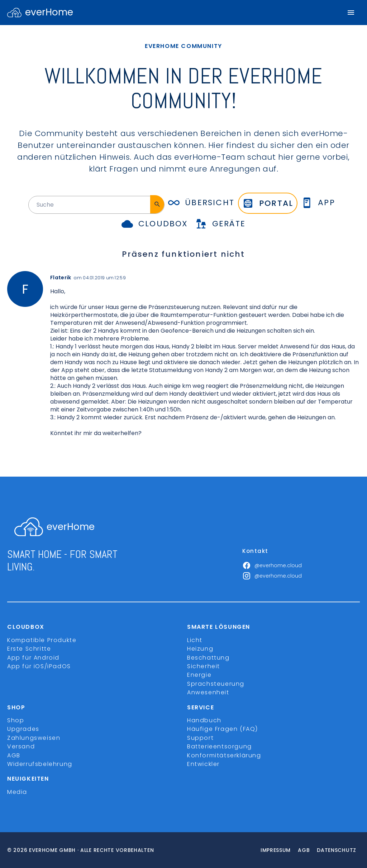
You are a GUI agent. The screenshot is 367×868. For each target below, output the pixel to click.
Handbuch (204, 720)
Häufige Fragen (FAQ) (223, 729)
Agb (304, 850)
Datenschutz (337, 850)
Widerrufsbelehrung (40, 764)
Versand (21, 746)
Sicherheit (204, 666)
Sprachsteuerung (216, 684)
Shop (16, 720)
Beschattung (208, 658)
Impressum (276, 850)
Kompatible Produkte (42, 640)
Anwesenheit (208, 692)
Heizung (200, 649)
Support (200, 738)
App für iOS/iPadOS (39, 666)
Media (17, 792)
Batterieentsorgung (220, 746)
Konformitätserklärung (224, 755)
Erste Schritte (29, 649)
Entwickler (203, 764)
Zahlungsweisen (34, 738)
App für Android (33, 658)
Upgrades (23, 729)
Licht (195, 640)
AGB (14, 755)
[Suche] (157, 204)
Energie (199, 675)
